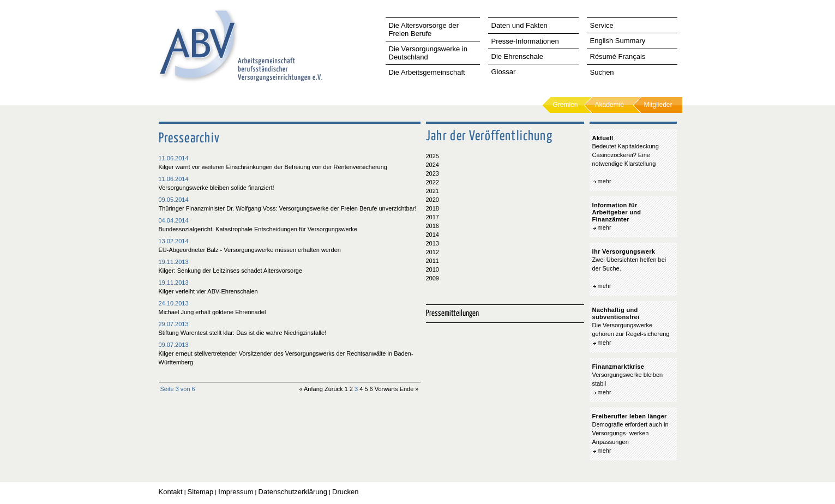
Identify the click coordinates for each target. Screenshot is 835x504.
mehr (605, 181)
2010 (432, 269)
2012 (432, 252)
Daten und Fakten (519, 25)
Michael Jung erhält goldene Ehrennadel (212, 312)
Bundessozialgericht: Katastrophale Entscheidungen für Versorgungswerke (258, 229)
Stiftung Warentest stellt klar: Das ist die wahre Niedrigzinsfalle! (243, 333)
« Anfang (311, 389)
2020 (432, 200)
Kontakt (171, 492)
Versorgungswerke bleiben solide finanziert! (217, 188)
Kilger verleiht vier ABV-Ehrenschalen (208, 291)
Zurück (334, 389)
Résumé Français (618, 56)
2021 (432, 191)
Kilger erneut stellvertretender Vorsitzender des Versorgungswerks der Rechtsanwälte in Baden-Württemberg (286, 358)
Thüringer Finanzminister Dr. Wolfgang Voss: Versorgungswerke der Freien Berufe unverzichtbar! (288, 208)
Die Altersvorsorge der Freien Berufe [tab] (424, 29)
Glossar (504, 72)
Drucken (345, 492)
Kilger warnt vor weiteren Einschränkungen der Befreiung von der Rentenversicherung (273, 167)
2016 (432, 226)
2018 (432, 208)
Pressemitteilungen (452, 313)
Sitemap (201, 492)
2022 (432, 182)
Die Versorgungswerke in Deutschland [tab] (428, 53)
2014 (432, 235)
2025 (432, 156)
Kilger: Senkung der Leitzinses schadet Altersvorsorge (231, 271)
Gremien (566, 105)
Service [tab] (602, 25)
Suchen (602, 72)
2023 (432, 173)
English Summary (618, 41)
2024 (432, 165)
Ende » (409, 389)
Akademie (609, 105)
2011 (432, 261)
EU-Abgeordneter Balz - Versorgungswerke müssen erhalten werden (250, 250)
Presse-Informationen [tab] (525, 41)
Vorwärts (386, 389)
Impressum (236, 492)
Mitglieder (658, 105)
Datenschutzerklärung (293, 492)
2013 (432, 243)
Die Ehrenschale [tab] (517, 56)
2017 (432, 217)
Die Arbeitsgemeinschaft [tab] (427, 72)
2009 (432, 278)
